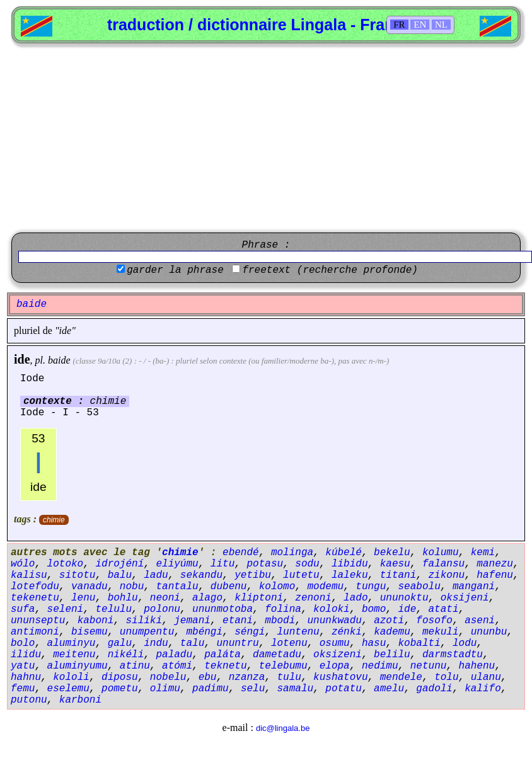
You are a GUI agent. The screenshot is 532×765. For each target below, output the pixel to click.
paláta (223, 655)
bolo (23, 643)
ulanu (486, 677)
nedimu (380, 666)
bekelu (392, 553)
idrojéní (119, 564)
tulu (289, 677)
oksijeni (465, 598)
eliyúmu (177, 564)
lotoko (66, 564)
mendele (401, 677)
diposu (120, 677)
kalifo (483, 689)
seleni (66, 609)
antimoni (35, 632)
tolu (446, 677)
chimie (54, 520)
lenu (83, 598)
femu (23, 689)
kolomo (277, 587)
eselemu (68, 689)
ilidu (26, 655)
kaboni (96, 621)
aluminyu (72, 643)
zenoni (313, 598)
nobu (132, 587)
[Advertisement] (266, 138)
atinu (135, 666)
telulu (113, 609)
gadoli (434, 689)
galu (120, 643)
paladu (174, 655)
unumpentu (147, 632)
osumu (335, 643)
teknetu (225, 666)
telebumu (283, 666)
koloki (332, 609)
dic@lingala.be (283, 728)
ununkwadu (335, 621)
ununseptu (38, 621)
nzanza (247, 677)
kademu (392, 632)
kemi (483, 553)
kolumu (441, 553)
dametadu (277, 655)
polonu (162, 609)
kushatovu (340, 677)
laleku (350, 575)
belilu (392, 655)
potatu (344, 689)
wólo (23, 564)
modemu (325, 587)
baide (59, 360)
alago (207, 598)
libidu (350, 564)
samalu (295, 689)
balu (120, 575)
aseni (480, 621)
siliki (144, 621)
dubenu (229, 587)
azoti (389, 621)
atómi (177, 666)
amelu (389, 689)
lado (356, 598)
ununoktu (404, 598)
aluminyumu (78, 666)
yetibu (253, 575)
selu (253, 689)
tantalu (177, 587)
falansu (443, 564)
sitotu (78, 575)
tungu (371, 587)
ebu (208, 677)
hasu (374, 643)
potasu (265, 564)
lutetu (301, 575)
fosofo (434, 621)
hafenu (495, 575)
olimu (165, 689)
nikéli (126, 655)
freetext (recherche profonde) (330, 270)
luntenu (298, 632)
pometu (120, 689)
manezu (495, 564)
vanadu (90, 587)
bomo (374, 609)
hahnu (26, 677)
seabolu (419, 587)
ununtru (237, 643)
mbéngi (204, 632)
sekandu (201, 575)
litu (223, 564)
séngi (250, 632)
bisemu (90, 632)
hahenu (477, 666)
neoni (165, 598)
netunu (429, 666)
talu (192, 643)
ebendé (241, 553)
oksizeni (338, 655)
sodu (307, 564)
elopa (335, 666)
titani (398, 575)
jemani (192, 621)
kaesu (395, 564)
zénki (347, 632)
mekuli (441, 632)
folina (283, 609)
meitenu (74, 655)
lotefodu (35, 587)
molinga (292, 553)
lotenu (289, 643)
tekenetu (35, 598)
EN (420, 25)
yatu (23, 666)
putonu (29, 700)
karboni (80, 700)
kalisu (29, 575)
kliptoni (259, 598)
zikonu (447, 575)
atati (444, 609)
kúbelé (344, 553)
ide (22, 359)
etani (238, 621)
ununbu (489, 632)
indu (156, 643)
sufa (23, 609)
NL (441, 25)
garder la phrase (175, 270)
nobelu (168, 677)
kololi (71, 677)
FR (399, 25)
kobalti (419, 643)
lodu (465, 643)
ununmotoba (223, 609)
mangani (474, 587)
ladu (156, 575)
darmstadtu (453, 655)
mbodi (280, 621)
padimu (211, 689)
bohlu (123, 598)
